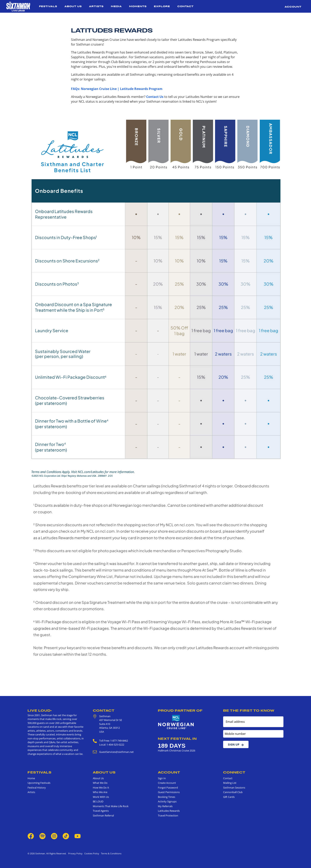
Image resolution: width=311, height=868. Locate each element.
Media (116, 6)
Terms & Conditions (111, 853)
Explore (162, 6)
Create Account (167, 783)
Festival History (37, 788)
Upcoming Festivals (39, 783)
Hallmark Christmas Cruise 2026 (177, 750)
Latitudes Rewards (169, 811)
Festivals (48, 6)
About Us (73, 6)
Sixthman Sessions (234, 788)
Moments (138, 6)
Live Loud (40, 710)
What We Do (100, 783)
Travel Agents (101, 811)
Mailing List (230, 783)
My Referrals (165, 806)
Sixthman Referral (103, 815)
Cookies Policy (91, 853)
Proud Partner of (180, 710)
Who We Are (100, 792)
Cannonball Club (233, 792)
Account (293, 7)
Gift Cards (229, 797)
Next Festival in (177, 739)
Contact (185, 6)
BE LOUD (98, 801)
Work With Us (101, 797)
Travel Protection (168, 815)
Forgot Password (168, 788)
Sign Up (236, 744)
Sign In (162, 778)
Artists (96, 6)
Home (31, 778)
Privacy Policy (75, 853)
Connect (234, 772)
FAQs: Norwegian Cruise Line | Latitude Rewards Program (117, 89)
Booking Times (167, 797)
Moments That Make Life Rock (111, 806)
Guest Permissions (169, 792)
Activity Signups (167, 801)
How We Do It (101, 788)
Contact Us (155, 97)
